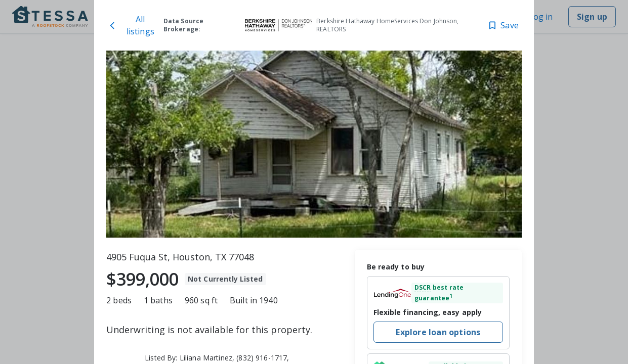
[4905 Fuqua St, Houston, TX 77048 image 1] (314, 144)
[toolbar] (314, 144)
